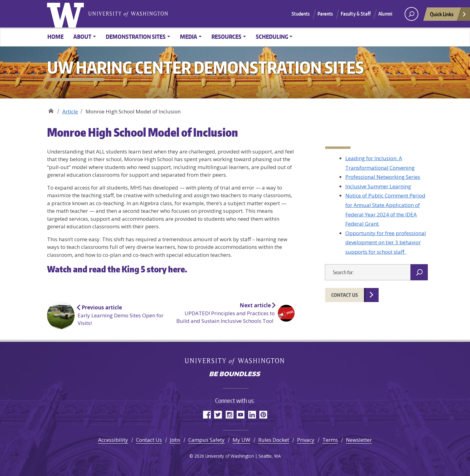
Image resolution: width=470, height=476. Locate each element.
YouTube (241, 414)
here (176, 269)
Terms (330, 440)
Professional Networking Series (383, 177)
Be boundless (235, 375)
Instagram (229, 414)
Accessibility (113, 440)
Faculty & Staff (356, 14)
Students (301, 14)
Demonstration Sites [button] (136, 37)
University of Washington (67, 14)
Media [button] (189, 37)
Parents (325, 14)
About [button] (82, 37)
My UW (241, 440)
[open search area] (411, 14)
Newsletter (359, 440)
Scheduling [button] (272, 37)
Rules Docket (274, 440)
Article (70, 111)
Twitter (218, 414)
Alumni (385, 14)
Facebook (207, 414)
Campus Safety (206, 440)
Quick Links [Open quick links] (448, 16)
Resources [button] (226, 37)
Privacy (306, 440)
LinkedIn (252, 414)
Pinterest (263, 414)
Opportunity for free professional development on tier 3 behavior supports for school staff (386, 242)
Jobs (175, 440)
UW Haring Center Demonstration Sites (51, 109)
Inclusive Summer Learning (378, 186)
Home (55, 37)
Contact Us (345, 295)
